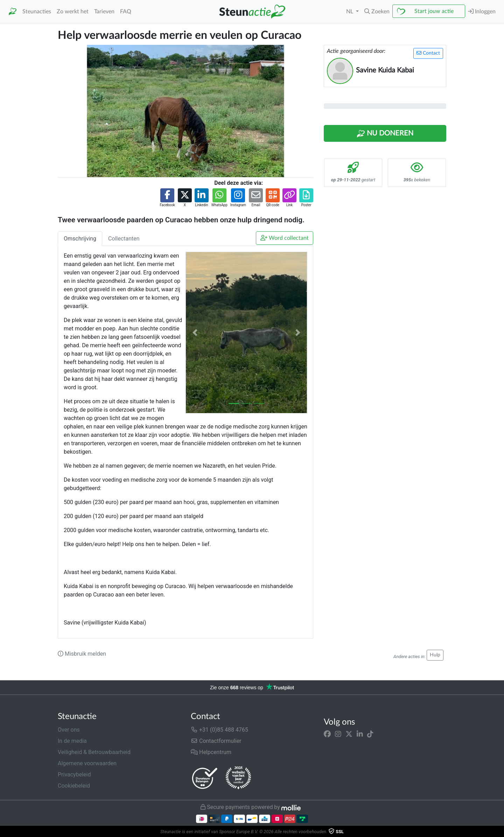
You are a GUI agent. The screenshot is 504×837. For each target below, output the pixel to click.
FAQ (126, 12)
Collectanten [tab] (124, 239)
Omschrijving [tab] (80, 239)
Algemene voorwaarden (87, 763)
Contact (428, 53)
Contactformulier (216, 741)
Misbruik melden (82, 654)
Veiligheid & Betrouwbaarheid (94, 752)
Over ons (69, 730)
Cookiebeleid (74, 786)
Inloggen (482, 11)
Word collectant (285, 238)
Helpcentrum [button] (211, 752)
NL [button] (350, 12)
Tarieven (104, 12)
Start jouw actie (434, 11)
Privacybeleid (74, 775)
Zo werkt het (73, 12)
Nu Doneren (385, 134)
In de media (72, 741)
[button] (377, 12)
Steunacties (37, 12)
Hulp (435, 655)
